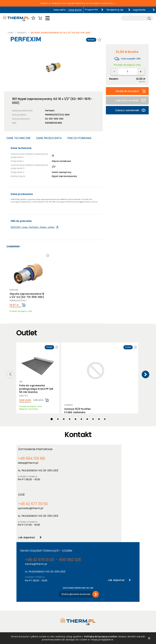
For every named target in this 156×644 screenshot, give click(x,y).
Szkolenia (83, 603)
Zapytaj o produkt (131, 100)
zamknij (149, 638)
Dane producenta (49, 138)
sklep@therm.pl (29, 460)
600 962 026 (60, 513)
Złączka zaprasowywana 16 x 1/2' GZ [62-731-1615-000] (28, 293)
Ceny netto (53, 10)
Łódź (85, 446)
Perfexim (50, 111)
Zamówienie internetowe (37, 446)
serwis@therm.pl (35, 517)
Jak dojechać (89, 489)
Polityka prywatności (27, 599)
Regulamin (22, 595)
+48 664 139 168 (30, 456)
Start (11, 33)
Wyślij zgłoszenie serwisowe (76, 546)
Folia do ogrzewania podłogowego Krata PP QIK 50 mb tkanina (37, 384)
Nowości (52, 603)
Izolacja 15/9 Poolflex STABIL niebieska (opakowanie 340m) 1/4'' (76, 371)
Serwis (81, 607)
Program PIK (84, 10)
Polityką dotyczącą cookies (101, 636)
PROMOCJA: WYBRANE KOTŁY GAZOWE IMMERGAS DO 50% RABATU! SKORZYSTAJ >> (78, 4)
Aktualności (84, 599)
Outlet (51, 611)
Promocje (52, 607)
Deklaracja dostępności (28, 611)
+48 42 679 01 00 (36, 513)
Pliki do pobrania (79, 138)
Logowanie (138, 10)
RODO (19, 607)
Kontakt (82, 611)
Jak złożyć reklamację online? (31, 615)
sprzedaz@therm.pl (93, 460)
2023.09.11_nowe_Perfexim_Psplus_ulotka (33, 227)
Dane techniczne (19, 138)
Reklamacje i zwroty (27, 619)
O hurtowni (83, 595)
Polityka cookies (25, 603)
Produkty (22, 33)
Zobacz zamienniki (131, 109)
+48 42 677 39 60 (93, 456)
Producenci (53, 599)
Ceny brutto (68, 10)
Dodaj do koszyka (131, 91)
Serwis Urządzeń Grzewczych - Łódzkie (46, 504)
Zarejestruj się (110, 10)
